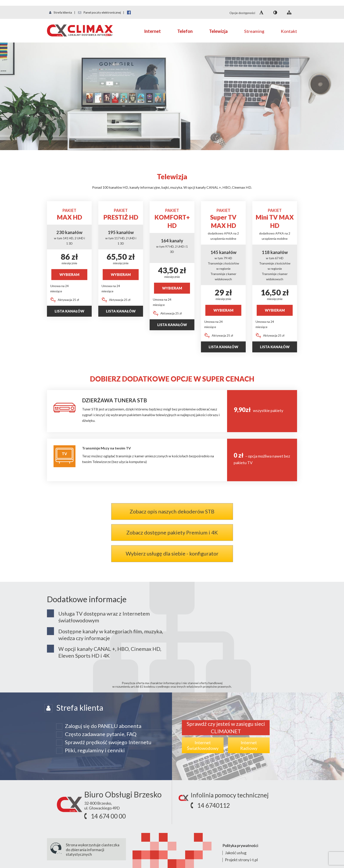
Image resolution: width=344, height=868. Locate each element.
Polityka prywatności (240, 845)
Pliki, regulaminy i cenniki (95, 750)
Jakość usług (236, 853)
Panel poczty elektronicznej (99, 12)
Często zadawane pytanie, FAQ (101, 734)
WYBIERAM (69, 274)
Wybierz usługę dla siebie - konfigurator (172, 553)
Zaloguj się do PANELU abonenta (103, 726)
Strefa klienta (61, 12)
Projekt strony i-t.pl (241, 860)
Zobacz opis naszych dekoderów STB (172, 511)
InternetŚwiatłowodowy (203, 745)
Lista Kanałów (223, 347)
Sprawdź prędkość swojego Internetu (108, 742)
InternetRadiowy (249, 745)
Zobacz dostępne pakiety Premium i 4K (172, 532)
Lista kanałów (69, 311)
